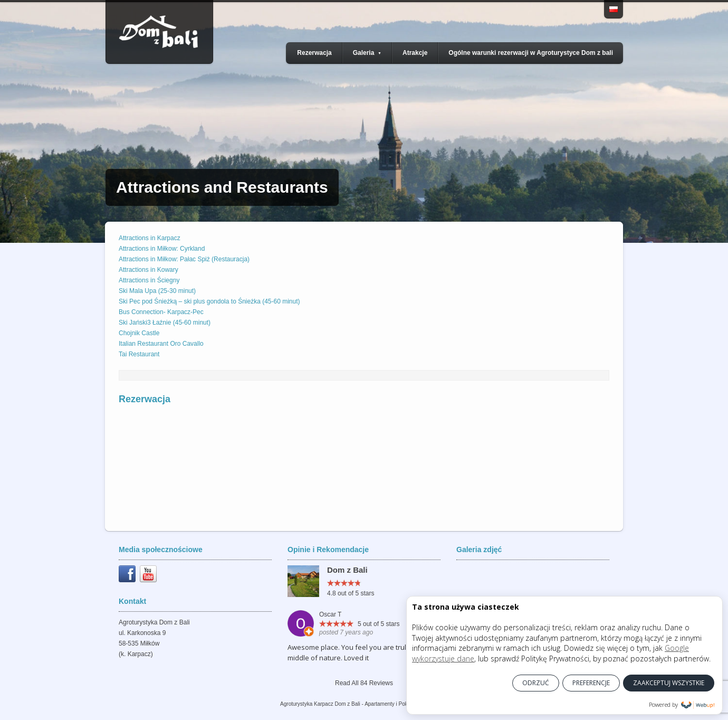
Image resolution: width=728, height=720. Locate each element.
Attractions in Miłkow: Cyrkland (162, 249)
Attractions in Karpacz (150, 238)
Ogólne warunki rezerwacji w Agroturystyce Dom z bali (531, 53)
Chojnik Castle (139, 333)
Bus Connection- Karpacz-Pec (161, 312)
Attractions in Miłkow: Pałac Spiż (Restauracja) (184, 259)
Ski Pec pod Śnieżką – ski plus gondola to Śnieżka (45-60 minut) (209, 301)
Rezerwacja (314, 53)
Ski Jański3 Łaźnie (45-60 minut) (165, 323)
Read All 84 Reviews (364, 683)
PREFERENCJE (591, 683)
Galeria (367, 53)
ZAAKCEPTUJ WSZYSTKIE (669, 683)
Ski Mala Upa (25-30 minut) (157, 291)
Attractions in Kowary (149, 270)
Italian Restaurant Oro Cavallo (161, 344)
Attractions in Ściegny (149, 280)
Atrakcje (415, 53)
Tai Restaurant (139, 354)
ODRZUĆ (536, 683)
